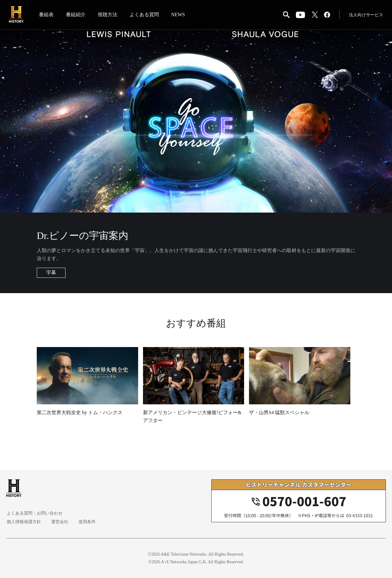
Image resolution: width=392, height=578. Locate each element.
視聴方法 (108, 15)
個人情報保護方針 (23, 522)
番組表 (47, 15)
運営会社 (58, 522)
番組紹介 (76, 15)
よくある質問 (145, 15)
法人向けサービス (366, 15)
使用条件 (85, 522)
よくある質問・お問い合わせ (34, 513)
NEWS (178, 15)
